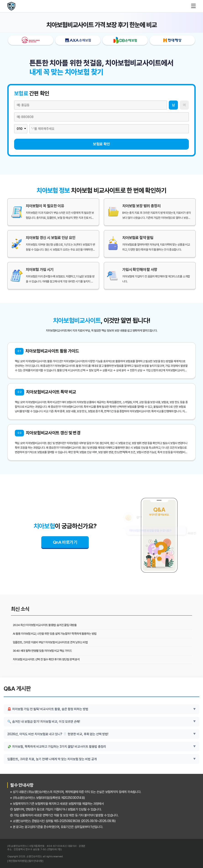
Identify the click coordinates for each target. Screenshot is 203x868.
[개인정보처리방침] (17, 861)
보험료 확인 (101, 144)
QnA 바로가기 (65, 542)
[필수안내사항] (36, 861)
